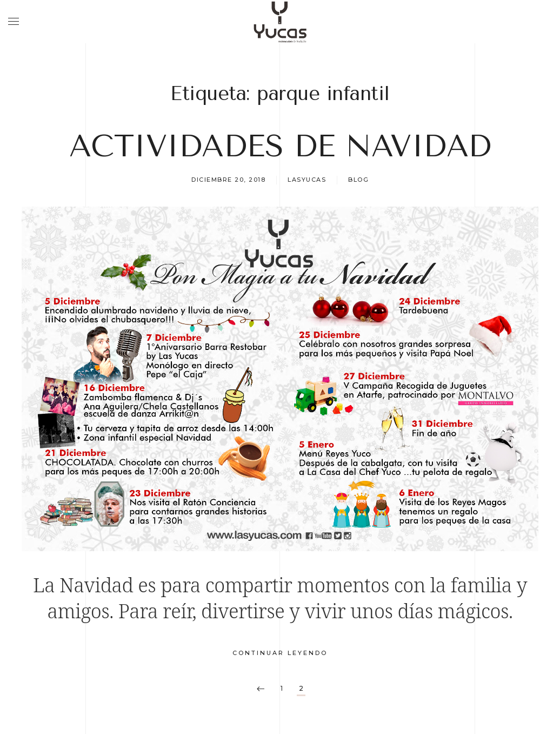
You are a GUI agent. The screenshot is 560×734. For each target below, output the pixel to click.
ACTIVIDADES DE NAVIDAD (280, 146)
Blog (358, 180)
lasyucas (307, 180)
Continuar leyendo (280, 653)
